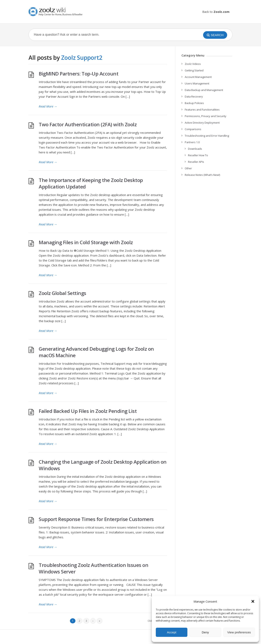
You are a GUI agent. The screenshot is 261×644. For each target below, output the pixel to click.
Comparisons (193, 129)
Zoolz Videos (193, 64)
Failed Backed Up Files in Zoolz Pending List (88, 411)
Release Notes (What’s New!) (202, 175)
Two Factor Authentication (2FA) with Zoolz (88, 124)
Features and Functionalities (202, 110)
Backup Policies (194, 103)
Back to (216, 12)
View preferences (239, 632)
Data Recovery (194, 96)
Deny (205, 632)
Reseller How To (198, 155)
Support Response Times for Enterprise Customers (96, 519)
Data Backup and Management (204, 90)
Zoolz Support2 (82, 58)
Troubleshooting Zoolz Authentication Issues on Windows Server (93, 568)
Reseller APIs (196, 162)
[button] (253, 601)
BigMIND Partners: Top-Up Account (79, 74)
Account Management (198, 77)
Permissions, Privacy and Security (206, 116)
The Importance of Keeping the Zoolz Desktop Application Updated (91, 183)
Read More (48, 106)
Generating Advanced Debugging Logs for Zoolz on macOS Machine (96, 352)
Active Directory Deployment (202, 123)
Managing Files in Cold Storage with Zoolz (86, 242)
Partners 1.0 (192, 142)
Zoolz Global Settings (62, 293)
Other (188, 168)
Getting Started (194, 70)
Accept (172, 632)
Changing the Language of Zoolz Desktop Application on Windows (103, 465)
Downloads (195, 149)
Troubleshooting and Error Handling (207, 136)
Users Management (197, 83)
